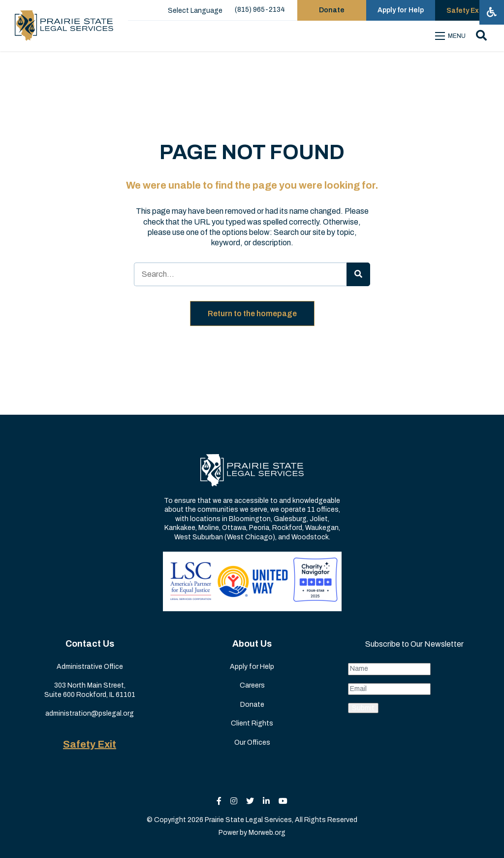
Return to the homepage (252, 313)
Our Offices (252, 742)
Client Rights (252, 723)
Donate (252, 705)
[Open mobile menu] (452, 36)
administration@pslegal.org (90, 713)
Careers (252, 685)
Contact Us (90, 644)
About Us (252, 644)
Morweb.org (267, 833)
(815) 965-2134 (260, 10)
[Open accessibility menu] (492, 12)
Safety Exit (90, 744)
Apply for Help (252, 667)
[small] (219, 801)
